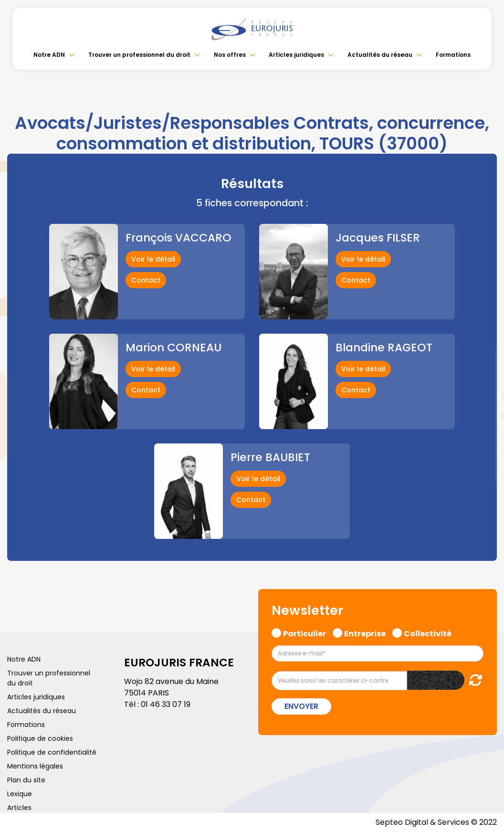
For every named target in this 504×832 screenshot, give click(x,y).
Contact (146, 280)
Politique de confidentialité (52, 752)
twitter (485, 378)
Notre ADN (49, 55)
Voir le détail (153, 259)
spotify (485, 454)
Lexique (20, 794)
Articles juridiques (296, 55)
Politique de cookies (40, 738)
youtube (485, 416)
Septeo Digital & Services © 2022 (436, 822)
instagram (485, 435)
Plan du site (26, 780)
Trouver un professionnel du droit (139, 55)
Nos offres (230, 55)
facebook (485, 359)
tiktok (485, 474)
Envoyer (301, 706)
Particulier (304, 632)
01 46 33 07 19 (166, 704)
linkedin (485, 397)
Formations (453, 55)
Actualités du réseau (380, 55)
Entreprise (365, 632)
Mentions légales (35, 766)
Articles (19, 808)
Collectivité (428, 632)
